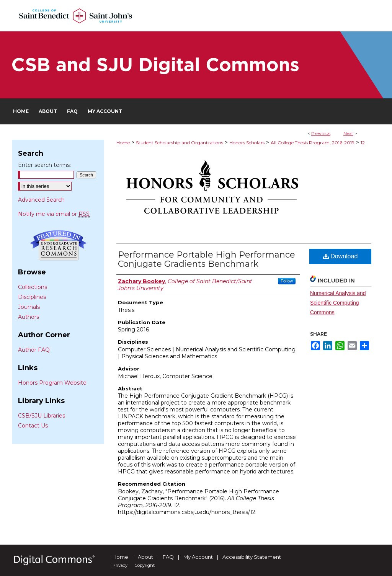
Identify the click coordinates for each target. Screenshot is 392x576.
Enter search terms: (44, 165)
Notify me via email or (54, 214)
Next (348, 133)
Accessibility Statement (252, 557)
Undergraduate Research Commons (58, 245)
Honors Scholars (247, 143)
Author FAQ (34, 350)
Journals (29, 307)
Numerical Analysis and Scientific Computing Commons (338, 303)
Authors (29, 317)
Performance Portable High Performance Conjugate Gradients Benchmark (207, 259)
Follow (287, 281)
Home (123, 143)
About (145, 557)
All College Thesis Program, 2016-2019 (313, 143)
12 (363, 143)
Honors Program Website (52, 383)
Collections (33, 287)
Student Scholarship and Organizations (180, 143)
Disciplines (32, 297)
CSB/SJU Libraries (42, 416)
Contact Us (33, 426)
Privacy (120, 565)
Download (341, 256)
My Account (198, 557)
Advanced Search (41, 200)
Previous (321, 133)
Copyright (145, 565)
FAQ (168, 557)
